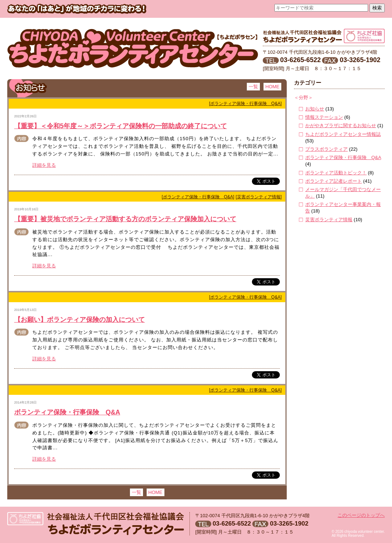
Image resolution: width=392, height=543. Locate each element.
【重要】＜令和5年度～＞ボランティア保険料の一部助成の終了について (121, 126)
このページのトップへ (361, 515)
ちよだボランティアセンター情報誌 (343, 134)
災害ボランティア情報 (329, 220)
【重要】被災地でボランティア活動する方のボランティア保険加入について (125, 219)
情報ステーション (324, 117)
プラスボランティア (326, 149)
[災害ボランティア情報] (259, 197)
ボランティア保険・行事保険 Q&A (67, 412)
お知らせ (315, 109)
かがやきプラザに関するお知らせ (341, 125)
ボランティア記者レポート (334, 181)
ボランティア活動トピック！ (336, 173)
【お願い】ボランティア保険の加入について (79, 320)
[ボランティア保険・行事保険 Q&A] (245, 104)
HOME (272, 87)
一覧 (253, 87)
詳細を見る (44, 165)
